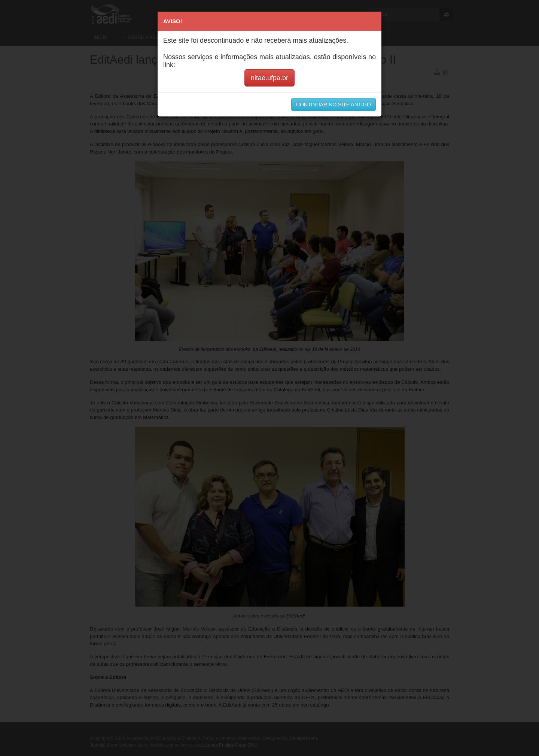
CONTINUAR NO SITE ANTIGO (334, 104)
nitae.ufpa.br (269, 78)
